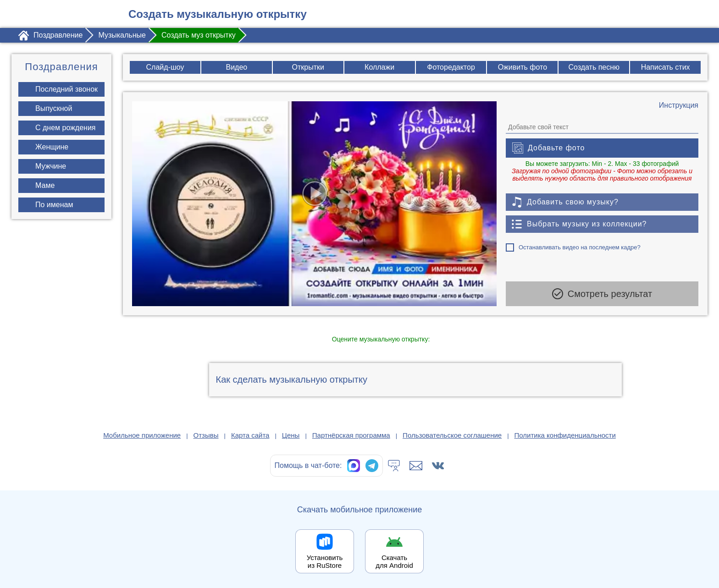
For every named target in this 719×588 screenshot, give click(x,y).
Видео (237, 67)
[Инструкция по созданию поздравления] (679, 105)
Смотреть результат (602, 294)
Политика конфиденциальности (565, 435)
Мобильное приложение (142, 435)
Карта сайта (250, 435)
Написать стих (666, 67)
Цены (291, 435)
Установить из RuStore (325, 561)
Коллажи (379, 67)
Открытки (308, 67)
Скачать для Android (394, 561)
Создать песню (594, 67)
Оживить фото (523, 67)
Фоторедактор (451, 67)
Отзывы (206, 435)
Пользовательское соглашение (452, 435)
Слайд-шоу (165, 67)
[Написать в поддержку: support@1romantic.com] (416, 466)
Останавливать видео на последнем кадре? (580, 247)
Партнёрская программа (351, 435)
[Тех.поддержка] (394, 466)
